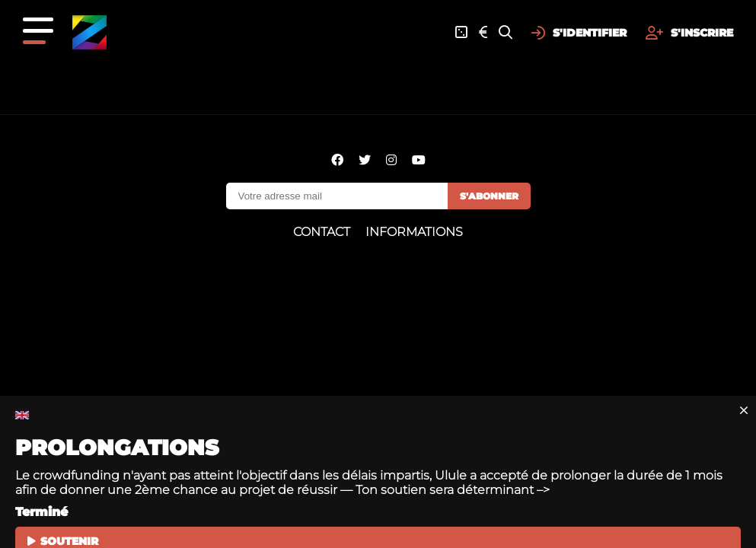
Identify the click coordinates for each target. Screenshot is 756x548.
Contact (322, 232)
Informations (414, 232)
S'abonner (489, 196)
